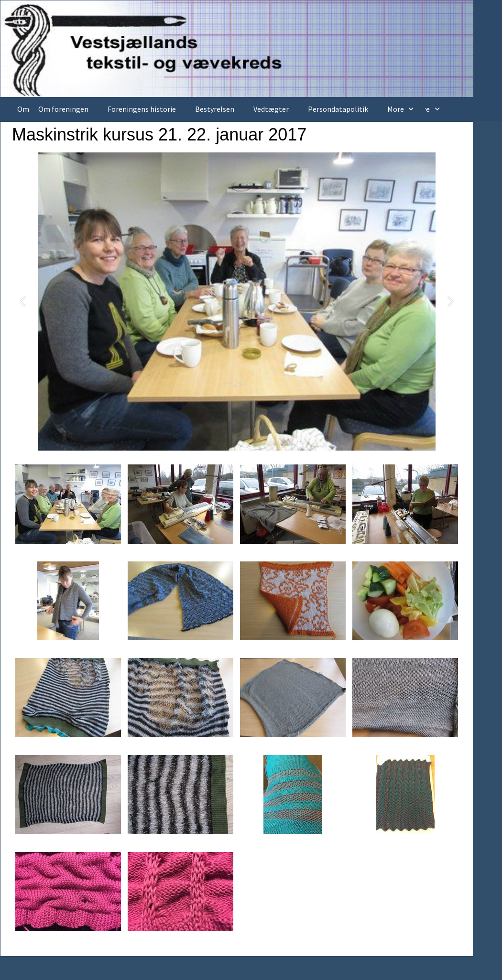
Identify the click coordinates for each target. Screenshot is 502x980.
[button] (23, 302)
